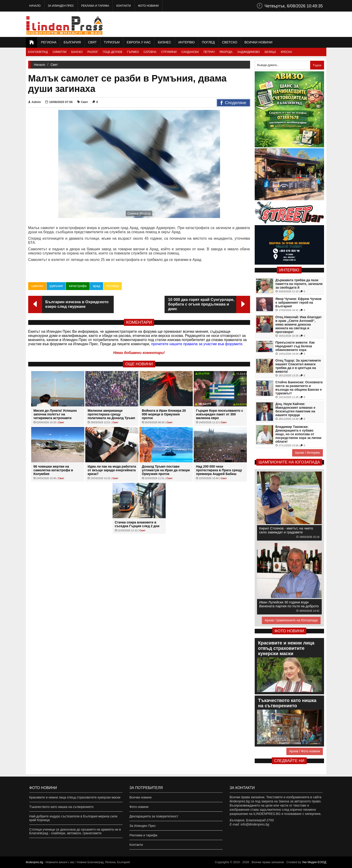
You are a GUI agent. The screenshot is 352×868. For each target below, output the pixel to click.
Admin (35, 102)
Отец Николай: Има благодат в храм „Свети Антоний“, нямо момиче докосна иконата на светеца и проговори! (299, 324)
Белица (270, 52)
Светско (230, 42)
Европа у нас (139, 42)
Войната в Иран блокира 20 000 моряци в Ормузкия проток (164, 414)
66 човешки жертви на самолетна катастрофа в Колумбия (53, 470)
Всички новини (259, 42)
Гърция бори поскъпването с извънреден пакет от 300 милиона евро (220, 414)
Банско (77, 52)
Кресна (286, 52)
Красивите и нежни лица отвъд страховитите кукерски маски (75, 797)
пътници (113, 286)
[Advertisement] (242, 24)
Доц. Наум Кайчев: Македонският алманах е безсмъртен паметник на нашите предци (295, 409)
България (72, 42)
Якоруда (226, 52)
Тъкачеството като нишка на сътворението (61, 807)
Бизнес (164, 42)
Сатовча (150, 52)
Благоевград (38, 52)
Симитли (60, 52)
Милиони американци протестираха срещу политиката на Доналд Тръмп (111, 414)
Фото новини (148, 6)
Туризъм (112, 42)
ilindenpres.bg (35, 862)
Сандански (190, 52)
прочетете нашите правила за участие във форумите (197, 344)
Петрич (209, 52)
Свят (92, 42)
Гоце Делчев (112, 52)
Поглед (208, 42)
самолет (37, 286)
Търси (317, 65)
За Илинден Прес (61, 6)
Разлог (93, 52)
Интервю (187, 42)
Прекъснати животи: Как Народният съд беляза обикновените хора (295, 346)
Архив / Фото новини (305, 751)
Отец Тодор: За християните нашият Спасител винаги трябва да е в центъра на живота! (298, 366)
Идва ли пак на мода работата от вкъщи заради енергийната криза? (112, 470)
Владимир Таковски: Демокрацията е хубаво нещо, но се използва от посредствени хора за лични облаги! (298, 434)
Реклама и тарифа (95, 6)
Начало (35, 6)
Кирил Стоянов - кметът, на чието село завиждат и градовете (286, 530)
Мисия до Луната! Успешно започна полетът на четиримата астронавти (55, 414)
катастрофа (78, 286)
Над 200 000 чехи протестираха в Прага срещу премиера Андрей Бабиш (219, 470)
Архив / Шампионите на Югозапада (291, 620)
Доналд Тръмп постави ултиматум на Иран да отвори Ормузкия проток (166, 470)
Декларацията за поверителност (154, 816)
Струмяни (169, 52)
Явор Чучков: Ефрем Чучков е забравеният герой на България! (298, 302)
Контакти (124, 6)
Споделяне (233, 103)
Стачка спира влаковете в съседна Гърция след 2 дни (137, 524)
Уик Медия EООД (314, 862)
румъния (56, 286)
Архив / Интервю (307, 453)
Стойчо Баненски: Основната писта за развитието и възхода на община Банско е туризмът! (299, 388)
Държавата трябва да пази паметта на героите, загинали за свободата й (299, 284)
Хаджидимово (249, 52)
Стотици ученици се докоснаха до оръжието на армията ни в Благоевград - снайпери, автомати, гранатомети (75, 831)
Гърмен (133, 52)
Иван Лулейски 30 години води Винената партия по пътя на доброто (289, 604)
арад (97, 286)
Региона (49, 42)
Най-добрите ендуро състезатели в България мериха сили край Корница (73, 818)
